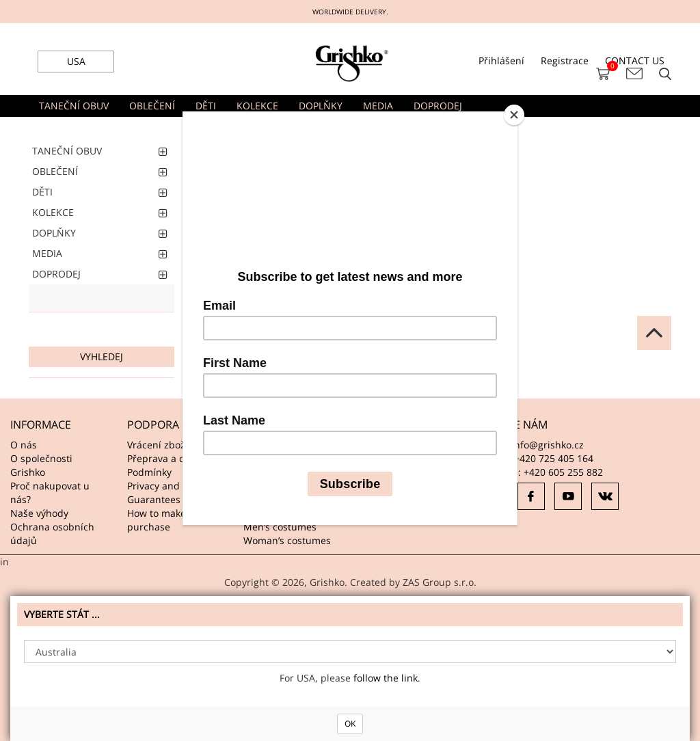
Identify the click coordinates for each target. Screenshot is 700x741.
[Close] (514, 115)
